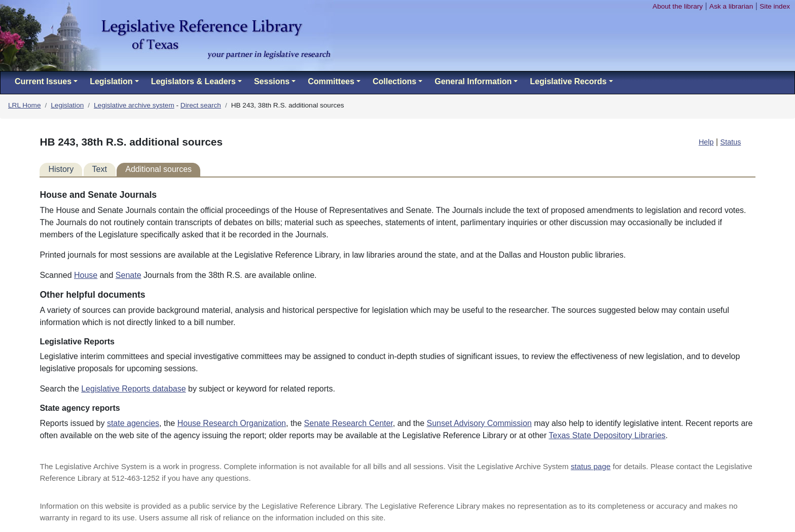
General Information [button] (473, 81)
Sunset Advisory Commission (479, 423)
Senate (129, 275)
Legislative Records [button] (568, 81)
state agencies (133, 423)
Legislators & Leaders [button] (193, 81)
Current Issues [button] (43, 81)
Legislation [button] (111, 81)
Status (731, 142)
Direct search (201, 105)
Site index (775, 6)
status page (591, 466)
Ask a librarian (731, 6)
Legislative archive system (134, 105)
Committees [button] (331, 81)
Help (706, 142)
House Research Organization (232, 423)
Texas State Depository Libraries (607, 435)
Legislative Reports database (133, 389)
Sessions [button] (272, 81)
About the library (678, 6)
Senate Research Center (349, 423)
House (86, 275)
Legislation (67, 105)
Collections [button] (394, 81)
